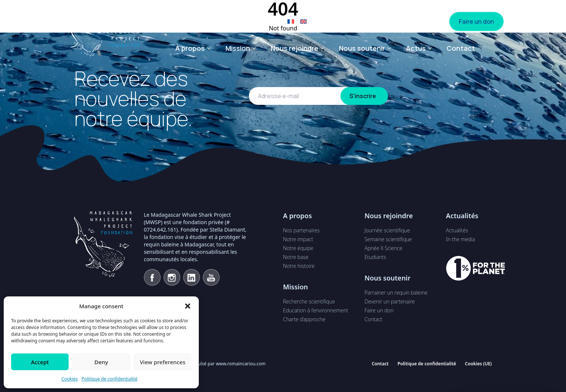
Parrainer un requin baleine (396, 293)
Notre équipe (298, 248)
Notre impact (298, 239)
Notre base (296, 257)
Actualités (457, 230)
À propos (190, 48)
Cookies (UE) (478, 364)
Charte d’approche (304, 319)
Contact (461, 48)
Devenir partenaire (407, 21)
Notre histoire (299, 266)
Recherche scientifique (309, 301)
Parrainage (338, 21)
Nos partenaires (301, 230)
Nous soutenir (362, 48)
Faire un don (476, 21)
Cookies (70, 379)
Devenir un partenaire (390, 301)
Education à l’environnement (315, 310)
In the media (460, 239)
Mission (238, 48)
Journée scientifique (387, 230)
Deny (101, 362)
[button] (188, 306)
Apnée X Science (384, 248)
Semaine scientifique (388, 239)
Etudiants (375, 257)
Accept (40, 362)
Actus (416, 48)
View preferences (163, 362)
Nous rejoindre (294, 48)
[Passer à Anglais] (303, 21)
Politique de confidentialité (110, 379)
